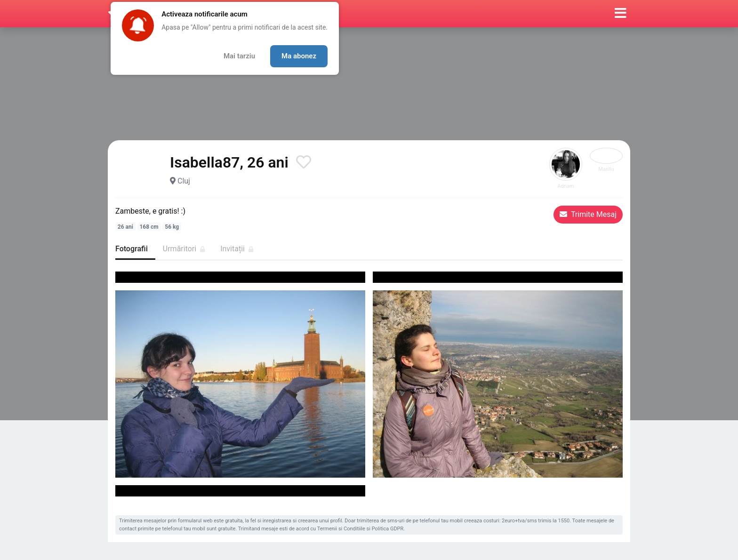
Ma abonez (299, 56)
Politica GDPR (388, 529)
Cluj (184, 181)
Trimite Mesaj (588, 214)
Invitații (237, 249)
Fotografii (132, 249)
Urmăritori (184, 249)
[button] (621, 14)
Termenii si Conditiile (341, 529)
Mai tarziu (239, 56)
